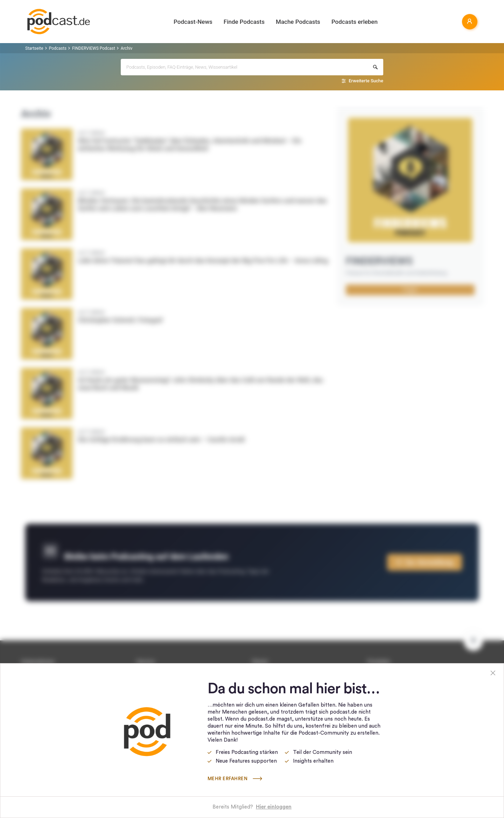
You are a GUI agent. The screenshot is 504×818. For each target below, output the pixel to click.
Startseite (34, 48)
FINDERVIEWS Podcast (94, 48)
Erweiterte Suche (366, 81)
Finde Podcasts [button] (244, 22)
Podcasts (58, 48)
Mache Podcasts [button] (298, 22)
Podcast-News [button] (193, 22)
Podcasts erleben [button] (355, 22)
